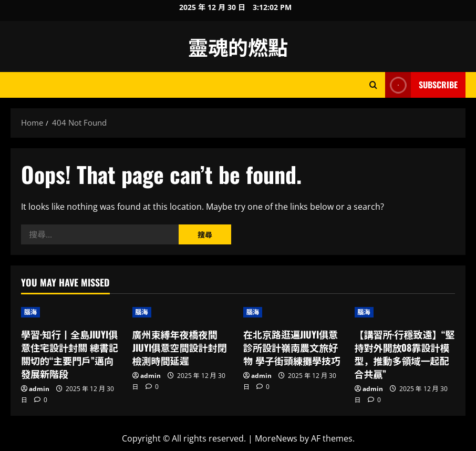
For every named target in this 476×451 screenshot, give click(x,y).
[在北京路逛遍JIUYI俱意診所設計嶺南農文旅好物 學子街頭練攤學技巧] (294, 312)
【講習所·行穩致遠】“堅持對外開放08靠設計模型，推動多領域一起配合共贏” (405, 354)
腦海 (30, 312)
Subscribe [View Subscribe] (421, 85)
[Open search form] (373, 85)
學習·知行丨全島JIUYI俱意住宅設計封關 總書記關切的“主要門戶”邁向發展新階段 (70, 354)
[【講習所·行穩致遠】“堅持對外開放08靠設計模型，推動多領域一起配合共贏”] (405, 312)
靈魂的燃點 (238, 46)
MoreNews (276, 438)
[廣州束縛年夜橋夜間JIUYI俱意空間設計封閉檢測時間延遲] (183, 312)
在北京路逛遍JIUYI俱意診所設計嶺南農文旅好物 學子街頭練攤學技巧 (292, 347)
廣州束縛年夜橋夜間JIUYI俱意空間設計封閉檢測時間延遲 (180, 347)
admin (39, 389)
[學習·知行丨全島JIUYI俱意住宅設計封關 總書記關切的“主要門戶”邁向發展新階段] (71, 312)
